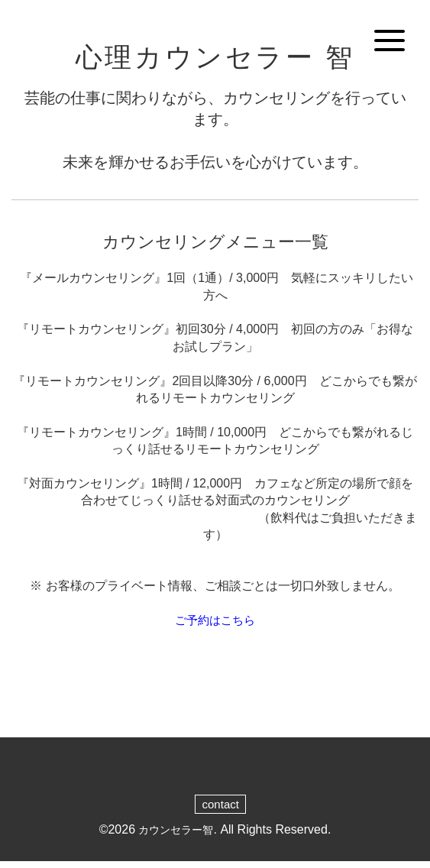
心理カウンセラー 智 (215, 60)
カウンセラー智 (176, 836)
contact (221, 810)
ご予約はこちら (215, 625)
